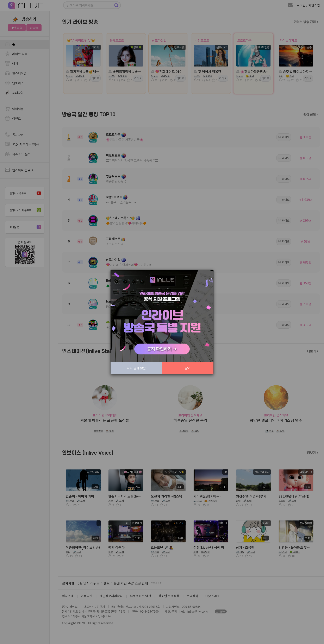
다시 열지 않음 (136, 368)
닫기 (188, 368)
